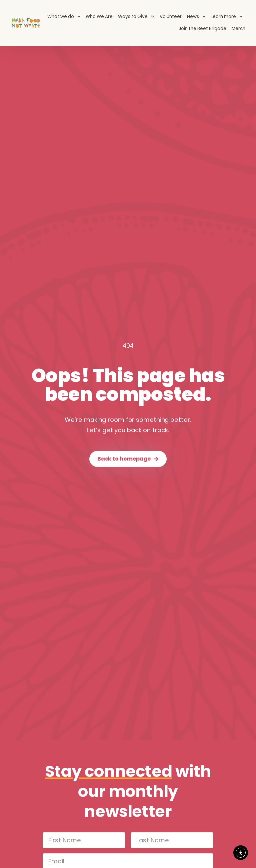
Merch (238, 29)
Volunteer (171, 17)
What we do (64, 17)
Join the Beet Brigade (202, 29)
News (196, 17)
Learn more (227, 17)
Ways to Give (136, 17)
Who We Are (99, 17)
